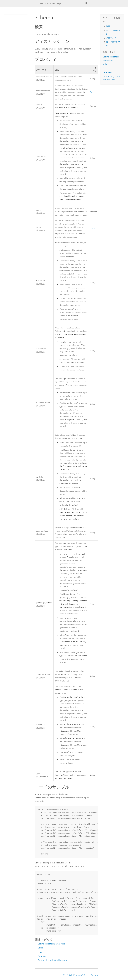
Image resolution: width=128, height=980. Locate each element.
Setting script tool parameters (51, 944)
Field (92, 92)
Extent (93, 229)
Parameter (43, 956)
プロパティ (111, 38)
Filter (40, 952)
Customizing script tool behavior (53, 960)
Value (40, 948)
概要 (108, 26)
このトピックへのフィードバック (82, 975)
